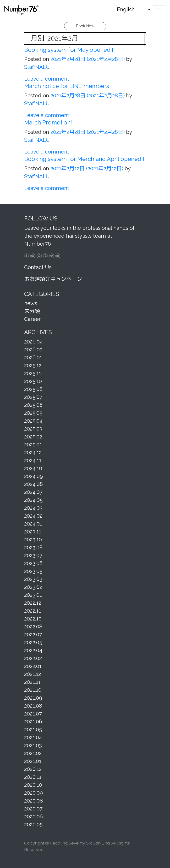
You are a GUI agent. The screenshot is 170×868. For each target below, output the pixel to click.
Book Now (85, 26)
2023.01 (33, 595)
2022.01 (33, 666)
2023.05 (33, 571)
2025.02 (33, 437)
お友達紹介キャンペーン (53, 279)
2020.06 (33, 816)
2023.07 (33, 555)
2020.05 (33, 824)
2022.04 (33, 650)
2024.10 (33, 468)
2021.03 (33, 745)
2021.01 (33, 761)
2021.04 (33, 737)
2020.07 (33, 809)
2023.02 (33, 587)
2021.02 (33, 753)
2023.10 (33, 539)
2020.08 (33, 801)
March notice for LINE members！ (69, 86)
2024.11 (33, 460)
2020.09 (33, 793)
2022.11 (33, 611)
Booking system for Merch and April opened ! (84, 159)
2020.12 (33, 769)
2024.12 (33, 452)
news (31, 303)
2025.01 (33, 444)
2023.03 (33, 579)
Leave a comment (47, 79)
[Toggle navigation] (159, 10)
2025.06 (33, 405)
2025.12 (33, 365)
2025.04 (33, 421)
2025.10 (33, 381)
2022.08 (33, 626)
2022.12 (33, 603)
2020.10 (33, 785)
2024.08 (33, 484)
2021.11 (32, 682)
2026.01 (33, 357)
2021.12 (33, 674)
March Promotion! (48, 122)
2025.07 (33, 397)
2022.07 (33, 634)
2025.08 (33, 389)
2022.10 (33, 619)
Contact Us (38, 267)
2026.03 (33, 349)
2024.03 (33, 508)
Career (32, 319)
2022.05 (33, 642)
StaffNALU (37, 67)
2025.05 (33, 413)
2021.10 (33, 690)
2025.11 (33, 373)
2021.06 (33, 721)
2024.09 (33, 476)
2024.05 (33, 500)
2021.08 (33, 706)
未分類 (32, 311)
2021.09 (33, 698)
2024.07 (33, 492)
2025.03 (33, 429)
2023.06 (33, 563)
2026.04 (33, 342)
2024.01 (33, 524)
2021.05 (33, 729)
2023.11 (33, 531)
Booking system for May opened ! (69, 50)
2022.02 (33, 658)
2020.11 (33, 777)
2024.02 (33, 516)
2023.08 (33, 547)
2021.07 (33, 714)
